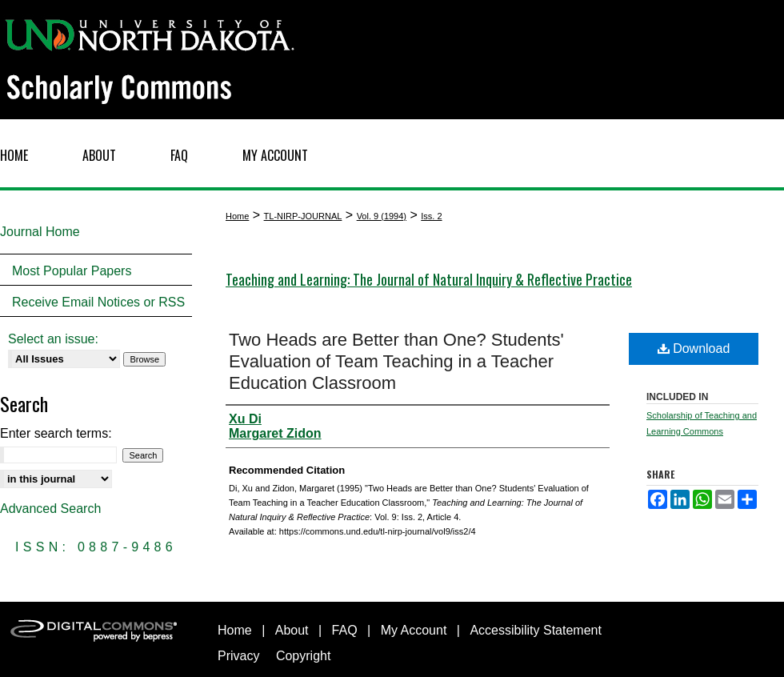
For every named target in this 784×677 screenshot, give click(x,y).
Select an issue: (53, 339)
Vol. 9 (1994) (382, 216)
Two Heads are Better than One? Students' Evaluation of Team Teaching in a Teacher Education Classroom (396, 361)
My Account (414, 630)
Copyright (303, 656)
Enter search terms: (56, 433)
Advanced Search (50, 509)
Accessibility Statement (536, 630)
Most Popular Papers (72, 271)
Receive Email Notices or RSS (98, 302)
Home (237, 216)
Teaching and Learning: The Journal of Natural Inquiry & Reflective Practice (429, 279)
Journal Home (40, 232)
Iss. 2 (431, 216)
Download (694, 349)
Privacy (238, 656)
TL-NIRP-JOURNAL (303, 216)
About (292, 630)
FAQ (345, 630)
